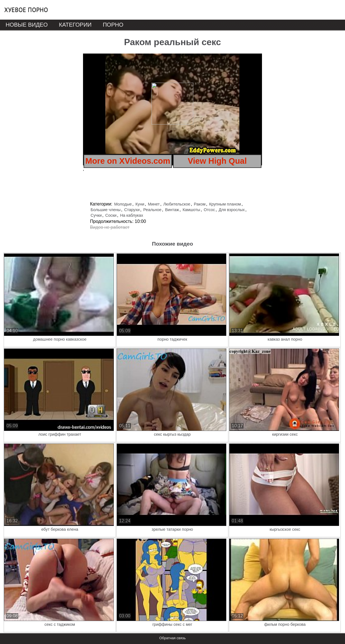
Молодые (123, 204)
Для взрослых (232, 210)
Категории (75, 25)
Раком (200, 204)
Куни (140, 204)
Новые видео (27, 25)
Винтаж (172, 210)
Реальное (152, 210)
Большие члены (106, 210)
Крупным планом (225, 204)
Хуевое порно (26, 10)
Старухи (132, 210)
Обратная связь (173, 638)
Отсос (209, 210)
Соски (111, 215)
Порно (113, 25)
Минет (154, 204)
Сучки (96, 215)
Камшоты (191, 210)
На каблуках (132, 215)
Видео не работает (110, 227)
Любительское (177, 204)
